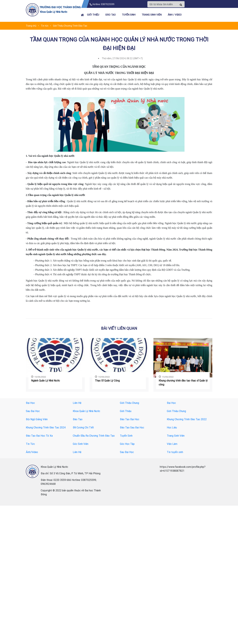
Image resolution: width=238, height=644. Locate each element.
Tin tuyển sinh (175, 452)
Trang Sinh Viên (176, 436)
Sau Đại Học (33, 411)
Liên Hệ (77, 403)
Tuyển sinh (129, 15)
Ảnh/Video (32, 452)
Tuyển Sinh (126, 436)
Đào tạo (110, 15)
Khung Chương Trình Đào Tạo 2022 (187, 419)
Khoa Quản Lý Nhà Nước (86, 411)
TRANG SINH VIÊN (152, 15)
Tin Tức (30, 444)
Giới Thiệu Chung (129, 403)
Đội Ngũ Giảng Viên (37, 419)
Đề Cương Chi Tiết (83, 427)
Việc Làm (172, 444)
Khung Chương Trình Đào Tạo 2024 (46, 427)
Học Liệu (172, 427)
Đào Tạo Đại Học (130, 419)
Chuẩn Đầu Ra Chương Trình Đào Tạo (94, 436)
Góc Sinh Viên (81, 444)
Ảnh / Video (175, 15)
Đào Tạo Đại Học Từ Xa (39, 436)
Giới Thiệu (126, 411)
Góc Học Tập (127, 444)
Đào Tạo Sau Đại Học (132, 427)
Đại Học (30, 403)
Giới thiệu (93, 15)
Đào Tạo (78, 419)
